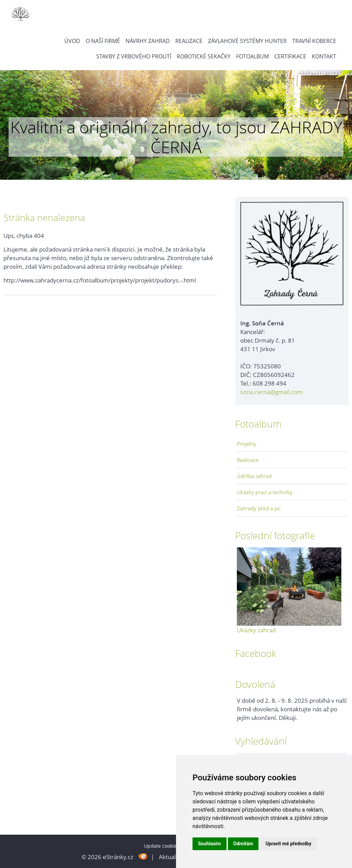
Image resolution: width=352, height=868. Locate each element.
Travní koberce (314, 41)
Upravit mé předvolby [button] (288, 844)
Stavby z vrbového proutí (134, 56)
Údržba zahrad (254, 476)
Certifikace (290, 56)
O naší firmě (103, 41)
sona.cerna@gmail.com (272, 392)
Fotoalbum (252, 56)
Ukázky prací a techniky (265, 492)
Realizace (189, 41)
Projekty (247, 444)
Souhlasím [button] (210, 844)
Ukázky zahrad (256, 630)
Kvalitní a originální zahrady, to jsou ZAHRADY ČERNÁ (176, 137)
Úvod (72, 41)
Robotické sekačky (204, 56)
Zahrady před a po (259, 508)
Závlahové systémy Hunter (247, 41)
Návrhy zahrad (148, 41)
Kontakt (324, 56)
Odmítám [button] (243, 844)
